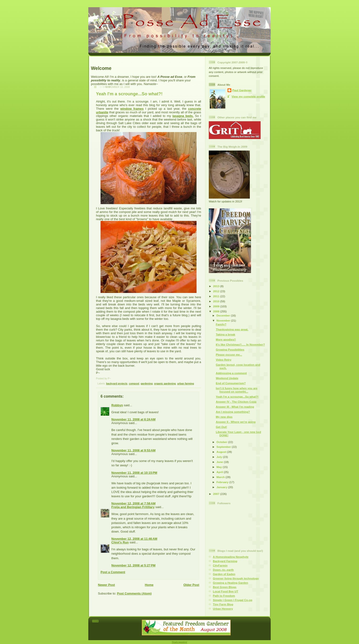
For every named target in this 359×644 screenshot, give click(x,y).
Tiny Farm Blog (223, 604)
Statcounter (180, 642)
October (222, 442)
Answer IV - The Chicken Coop (236, 402)
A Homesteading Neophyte (231, 557)
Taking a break (225, 334)
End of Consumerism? (231, 383)
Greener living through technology (236, 578)
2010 (217, 301)
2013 (217, 286)
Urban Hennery (223, 609)
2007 (217, 494)
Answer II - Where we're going (236, 422)
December (224, 315)
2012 (217, 291)
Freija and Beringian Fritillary (133, 507)
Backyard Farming (225, 561)
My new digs (224, 417)
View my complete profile (248, 96)
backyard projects (117, 384)
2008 (217, 311)
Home (149, 585)
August (222, 452)
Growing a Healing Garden (230, 583)
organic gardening (165, 384)
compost (134, 384)
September (224, 447)
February (223, 482)
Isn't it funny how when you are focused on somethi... (237, 390)
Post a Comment (113, 572)
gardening (147, 384)
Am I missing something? (233, 412)
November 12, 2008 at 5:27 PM (133, 565)
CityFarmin (220, 565)
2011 (217, 296)
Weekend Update (227, 378)
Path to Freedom (224, 596)
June (220, 462)
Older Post (191, 585)
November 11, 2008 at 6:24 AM (133, 419)
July (220, 457)
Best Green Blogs (225, 587)
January (222, 487)
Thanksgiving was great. (232, 329)
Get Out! (221, 427)
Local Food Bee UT (226, 591)
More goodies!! (226, 339)
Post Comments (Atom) (134, 593)
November (224, 320)
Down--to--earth (223, 570)
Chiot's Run (120, 542)
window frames (132, 109)
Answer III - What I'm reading (235, 407)
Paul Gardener (242, 90)
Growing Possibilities (230, 349)
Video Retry (224, 360)
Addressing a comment (231, 373)
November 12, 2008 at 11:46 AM (134, 539)
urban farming (185, 384)
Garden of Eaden (224, 574)
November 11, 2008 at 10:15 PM (134, 473)
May (220, 467)
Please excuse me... (229, 355)
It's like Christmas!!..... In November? (240, 344)
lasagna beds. (183, 116)
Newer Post (106, 585)
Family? (221, 324)
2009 (217, 306)
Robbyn (117, 405)
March (221, 477)
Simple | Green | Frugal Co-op (233, 600)
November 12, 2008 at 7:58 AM (133, 503)
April (220, 472)
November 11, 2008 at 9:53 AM (133, 450)
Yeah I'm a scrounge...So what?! (129, 94)
